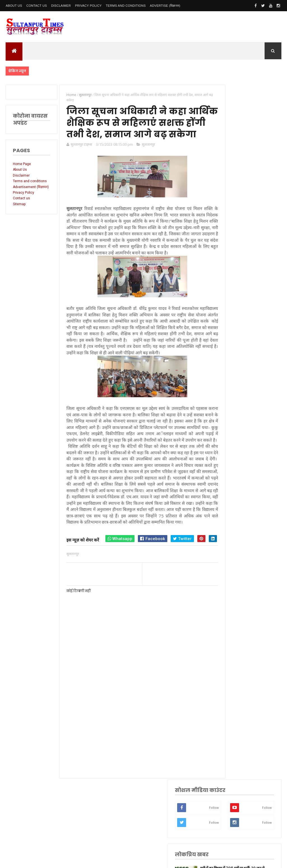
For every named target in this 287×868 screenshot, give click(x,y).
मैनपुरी (229, 667)
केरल (228, 631)
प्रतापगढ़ (230, 561)
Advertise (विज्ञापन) (165, 6)
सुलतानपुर (144, 161)
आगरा (229, 614)
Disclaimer (61, 6)
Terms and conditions (126, 6)
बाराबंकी (230, 640)
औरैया (229, 623)
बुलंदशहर (230, 649)
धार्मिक (229, 552)
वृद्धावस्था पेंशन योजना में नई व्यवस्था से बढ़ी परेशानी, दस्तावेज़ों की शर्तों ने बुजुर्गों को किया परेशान (247, 301)
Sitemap (19, 212)
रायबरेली (230, 517)
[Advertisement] (132, 768)
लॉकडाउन (231, 526)
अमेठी (228, 508)
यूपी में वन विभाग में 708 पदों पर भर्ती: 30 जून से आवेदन (259, 210)
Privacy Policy (88, 6)
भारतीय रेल (232, 570)
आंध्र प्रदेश (231, 605)
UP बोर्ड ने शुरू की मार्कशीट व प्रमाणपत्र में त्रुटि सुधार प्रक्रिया (259, 271)
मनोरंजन (230, 596)
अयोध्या (229, 578)
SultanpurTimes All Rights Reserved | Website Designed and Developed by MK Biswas (113, 860)
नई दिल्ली (230, 499)
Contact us (21, 206)
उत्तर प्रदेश (231, 473)
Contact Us (37, 6)
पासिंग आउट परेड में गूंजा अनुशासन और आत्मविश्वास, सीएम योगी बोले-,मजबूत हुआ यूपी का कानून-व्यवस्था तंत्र (247, 240)
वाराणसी (230, 543)
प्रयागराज (230, 535)
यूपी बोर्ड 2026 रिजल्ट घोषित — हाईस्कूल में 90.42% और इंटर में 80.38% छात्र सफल (247, 338)
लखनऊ (229, 482)
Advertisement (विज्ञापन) (24, 193)
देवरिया (229, 587)
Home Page (22, 164)
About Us (14, 6)
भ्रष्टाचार (230, 658)
